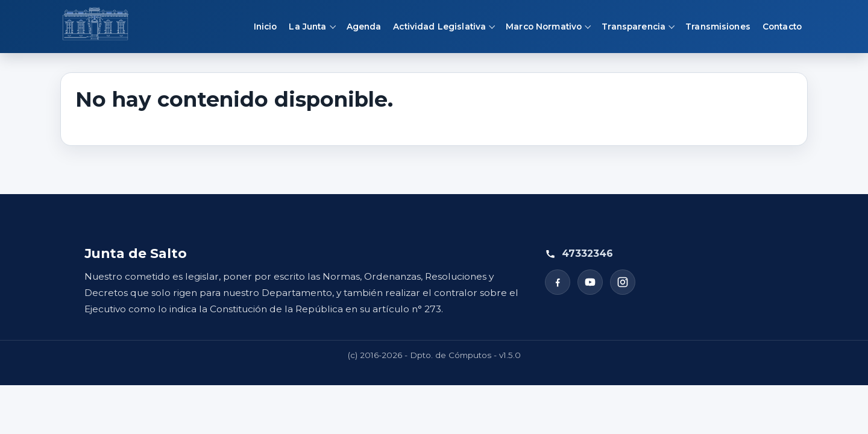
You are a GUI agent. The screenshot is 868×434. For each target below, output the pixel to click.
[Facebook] (558, 282)
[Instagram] (623, 282)
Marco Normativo (544, 27)
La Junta (307, 27)
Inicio (266, 27)
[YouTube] (590, 282)
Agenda (364, 27)
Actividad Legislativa (439, 27)
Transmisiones (718, 27)
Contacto (782, 27)
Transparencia (634, 27)
